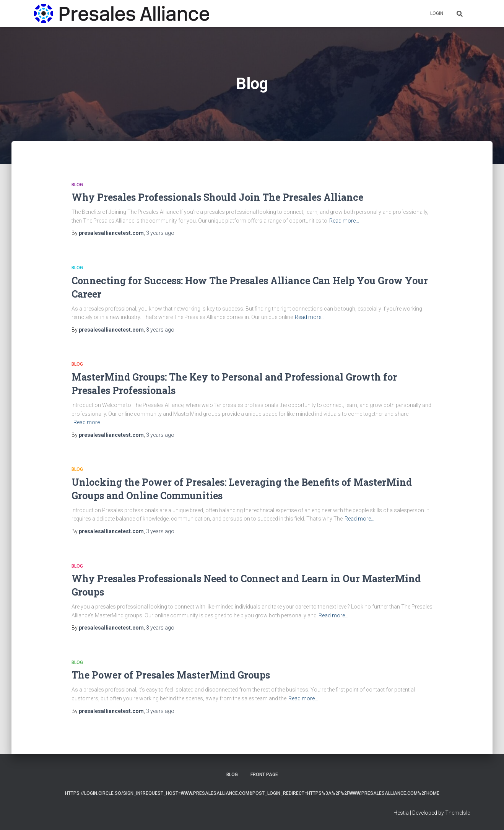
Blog (77, 185)
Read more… (344, 221)
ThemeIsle (458, 813)
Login (437, 13)
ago (160, 233)
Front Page (264, 775)
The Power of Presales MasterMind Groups (171, 675)
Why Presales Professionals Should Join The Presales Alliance (217, 197)
